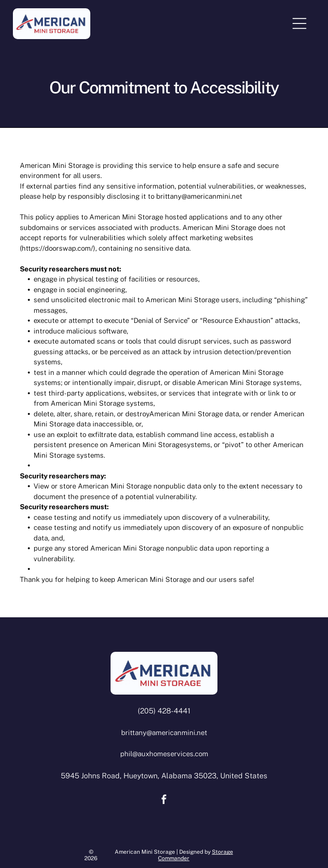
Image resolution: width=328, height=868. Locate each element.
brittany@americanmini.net (199, 196)
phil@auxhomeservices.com (164, 754)
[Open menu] (299, 23)
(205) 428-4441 (164, 711)
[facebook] (164, 801)
